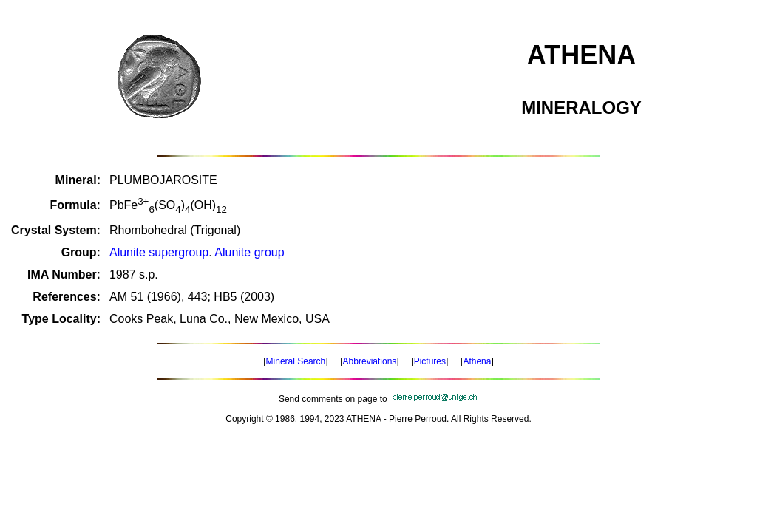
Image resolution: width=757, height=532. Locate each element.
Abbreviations (370, 361)
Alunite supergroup (159, 252)
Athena (477, 361)
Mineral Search (296, 361)
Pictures (430, 361)
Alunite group (249, 252)
